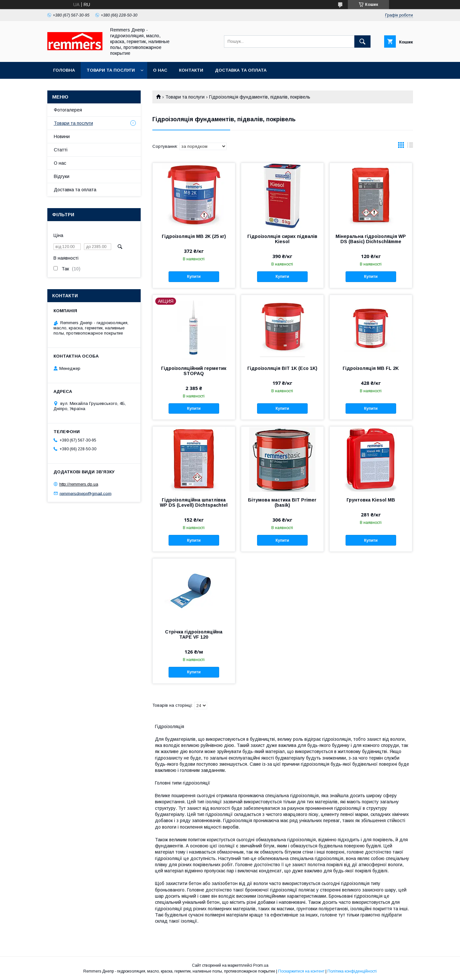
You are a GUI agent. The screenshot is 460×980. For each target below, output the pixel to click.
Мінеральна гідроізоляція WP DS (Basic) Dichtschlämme (371, 239)
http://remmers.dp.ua (79, 484)
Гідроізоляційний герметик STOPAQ (194, 371)
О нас (160, 70)
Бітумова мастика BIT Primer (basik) (282, 502)
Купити (194, 277)
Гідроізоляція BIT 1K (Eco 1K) (282, 368)
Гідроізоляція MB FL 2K (371, 368)
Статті (61, 150)
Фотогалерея (68, 110)
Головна (64, 70)
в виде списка (410, 147)
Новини (62, 136)
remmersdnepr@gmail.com (86, 493)
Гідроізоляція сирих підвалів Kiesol (282, 239)
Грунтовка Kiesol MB (371, 500)
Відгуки (62, 176)
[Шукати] (362, 41)
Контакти (191, 70)
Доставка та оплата (241, 70)
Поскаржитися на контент (301, 971)
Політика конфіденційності (352, 971)
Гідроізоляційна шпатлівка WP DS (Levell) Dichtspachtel (194, 502)
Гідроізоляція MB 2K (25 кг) (194, 236)
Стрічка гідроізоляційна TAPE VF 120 (194, 634)
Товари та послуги (111, 70)
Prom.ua (261, 965)
